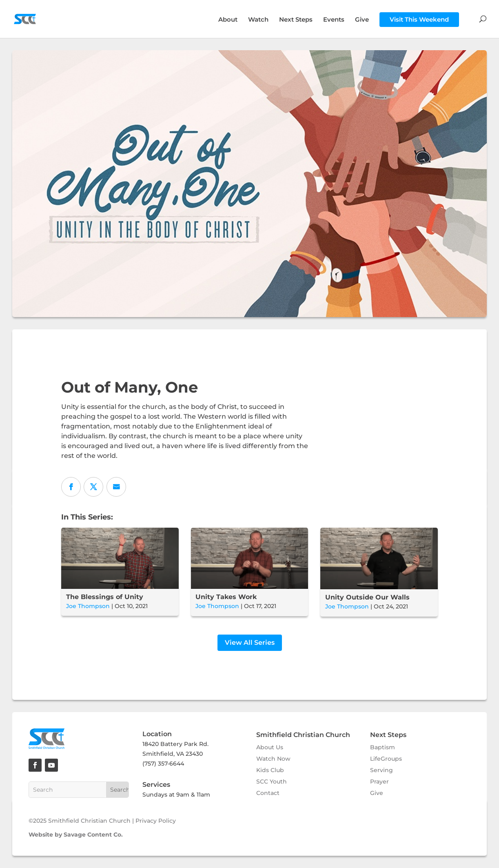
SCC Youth (272, 781)
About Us (270, 747)
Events (334, 20)
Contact (268, 793)
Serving (381, 770)
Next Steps (296, 20)
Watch (258, 20)
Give (362, 20)
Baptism (383, 747)
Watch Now (273, 759)
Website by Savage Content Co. (76, 835)
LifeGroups (386, 759)
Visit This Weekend (419, 19)
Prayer (379, 781)
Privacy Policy (156, 821)
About (228, 20)
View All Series (250, 643)
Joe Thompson (88, 606)
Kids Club (270, 770)
